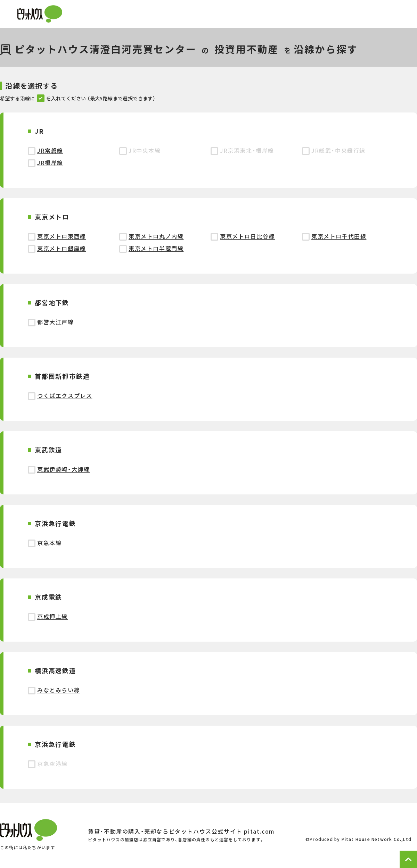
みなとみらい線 (59, 690)
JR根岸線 (50, 162)
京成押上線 (52, 616)
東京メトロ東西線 (62, 236)
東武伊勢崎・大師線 (63, 469)
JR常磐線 (50, 150)
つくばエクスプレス (65, 395)
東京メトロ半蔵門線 (156, 248)
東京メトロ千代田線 (339, 236)
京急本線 (49, 543)
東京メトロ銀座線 (62, 248)
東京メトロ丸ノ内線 (156, 236)
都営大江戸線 (56, 322)
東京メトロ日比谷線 (247, 236)
